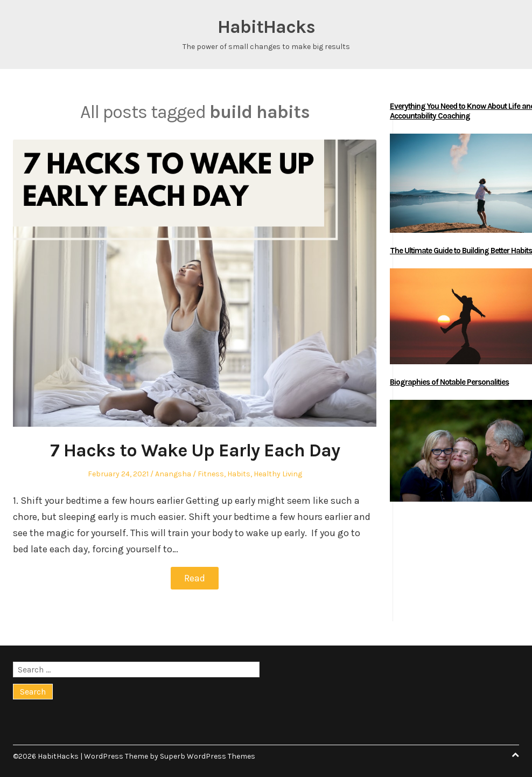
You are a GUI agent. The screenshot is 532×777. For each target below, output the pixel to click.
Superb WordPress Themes (208, 756)
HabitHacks (266, 27)
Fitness (211, 474)
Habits (239, 474)
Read (195, 578)
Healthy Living (278, 474)
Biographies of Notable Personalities (449, 382)
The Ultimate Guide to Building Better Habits (461, 251)
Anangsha (173, 474)
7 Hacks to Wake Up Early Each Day (195, 450)
